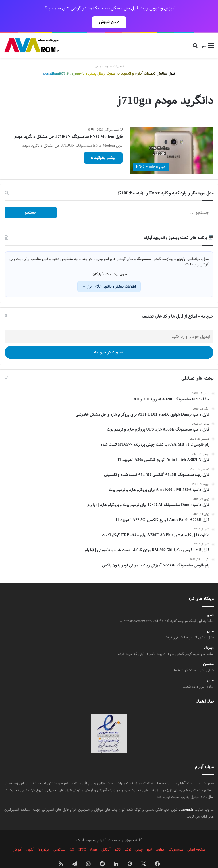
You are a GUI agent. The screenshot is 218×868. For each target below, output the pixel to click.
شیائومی (59, 837)
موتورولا (44, 837)
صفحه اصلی (196, 837)
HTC (82, 837)
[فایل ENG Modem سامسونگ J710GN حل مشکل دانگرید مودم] (172, 138)
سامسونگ (176, 837)
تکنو (118, 837)
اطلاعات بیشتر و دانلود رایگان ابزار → (109, 274)
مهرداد (209, 635)
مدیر (210, 602)
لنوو (149, 837)
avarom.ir (186, 797)
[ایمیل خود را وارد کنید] (109, 324)
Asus (94, 837)
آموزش (18, 837)
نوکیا (128, 837)
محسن (208, 651)
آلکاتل (106, 837)
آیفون (30, 837)
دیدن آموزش (109, 22)
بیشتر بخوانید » (103, 145)
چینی (139, 837)
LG (72, 837)
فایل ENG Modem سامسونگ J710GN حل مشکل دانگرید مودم (69, 124)
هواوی (160, 837)
